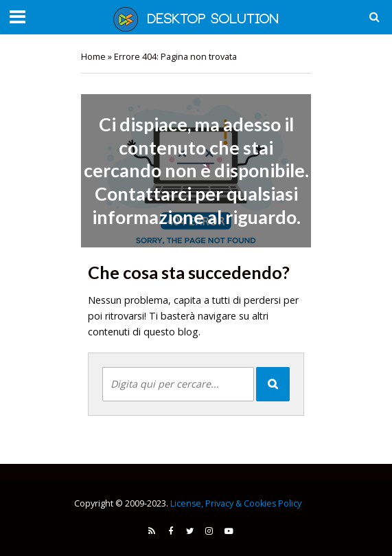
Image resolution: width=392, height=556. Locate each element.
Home (93, 57)
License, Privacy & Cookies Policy (236, 503)
